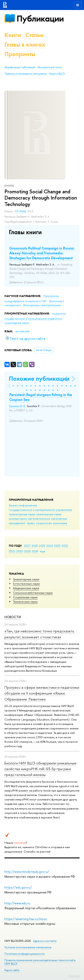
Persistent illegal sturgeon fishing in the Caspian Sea (41, 397)
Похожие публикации (39, 379)
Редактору (74, 976)
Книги (13, 35)
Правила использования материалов (26, 74)
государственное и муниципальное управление (40, 510)
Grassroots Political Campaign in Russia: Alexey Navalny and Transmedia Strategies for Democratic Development (42, 253)
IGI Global (20, 211)
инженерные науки (49, 514)
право (31, 523)
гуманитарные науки (22, 514)
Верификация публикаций (20, 67)
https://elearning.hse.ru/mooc (26, 919)
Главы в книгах (25, 45)
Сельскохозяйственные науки (33, 593)
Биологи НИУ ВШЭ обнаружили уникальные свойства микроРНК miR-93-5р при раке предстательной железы (40, 769)
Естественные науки (26, 584)
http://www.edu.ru (17, 903)
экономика (60, 523)
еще (43, 551)
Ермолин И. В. (17, 406)
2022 (65, 546)
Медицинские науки (26, 588)
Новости (13, 617)
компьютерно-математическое (30, 519)
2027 (27, 546)
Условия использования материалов (28, 947)
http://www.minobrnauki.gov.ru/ (27, 872)
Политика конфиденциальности (25, 954)
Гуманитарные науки (26, 579)
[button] (9, 386)
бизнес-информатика (23, 505)
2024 (50, 546)
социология (44, 523)
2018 (35, 551)
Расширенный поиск (50, 67)
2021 (12, 551)
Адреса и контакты (45, 941)
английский (22, 331)
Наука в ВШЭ (57, 74)
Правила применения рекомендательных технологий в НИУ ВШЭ (40, 962)
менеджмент (17, 523)
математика (59, 519)
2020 (20, 551)
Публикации (40, 19)
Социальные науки (25, 597)
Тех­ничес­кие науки (25, 602)
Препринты (20, 54)
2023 (57, 546)
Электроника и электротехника (42, 305)
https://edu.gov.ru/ (18, 887)
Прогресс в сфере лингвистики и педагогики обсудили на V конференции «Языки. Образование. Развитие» (42, 693)
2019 (27, 551)
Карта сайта (12, 970)
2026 (35, 546)
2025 (42, 546)
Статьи (34, 35)
